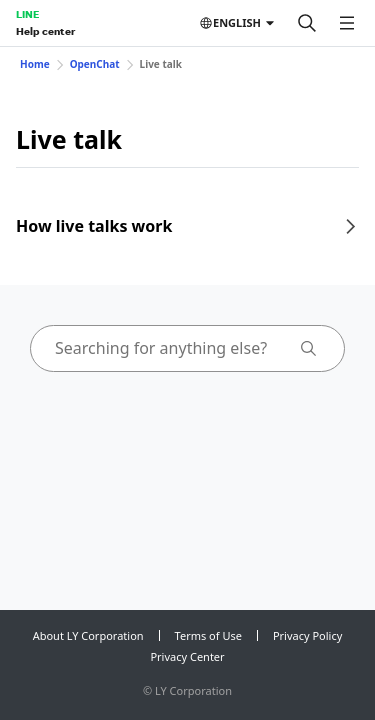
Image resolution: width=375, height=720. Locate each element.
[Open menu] (347, 23)
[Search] (307, 23)
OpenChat (95, 64)
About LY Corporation (88, 635)
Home (35, 64)
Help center (45, 31)
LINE (27, 14)
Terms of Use (208, 635)
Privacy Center (187, 656)
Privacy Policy (307, 635)
